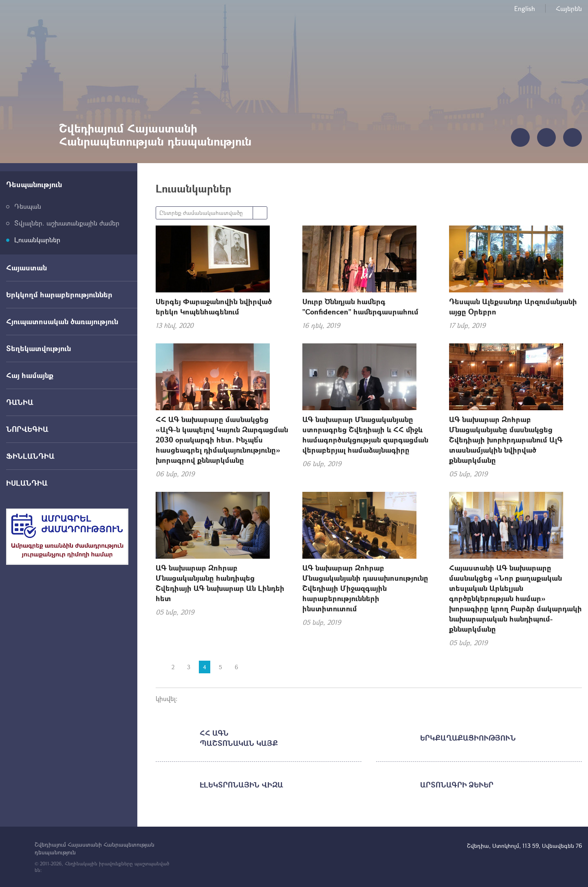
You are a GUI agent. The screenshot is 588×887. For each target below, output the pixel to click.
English (525, 8)
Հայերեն (569, 8)
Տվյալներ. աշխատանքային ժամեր (67, 223)
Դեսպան (28, 206)
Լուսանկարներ (37, 240)
